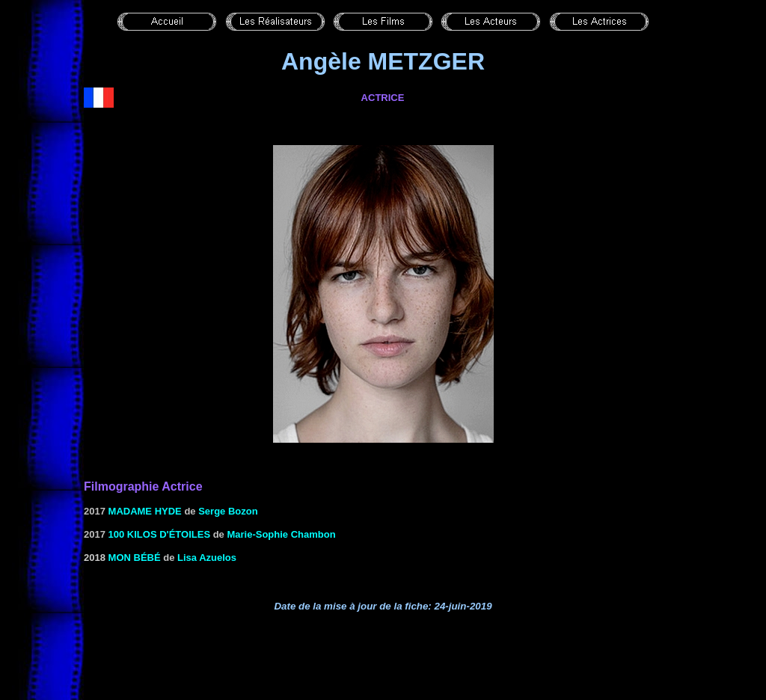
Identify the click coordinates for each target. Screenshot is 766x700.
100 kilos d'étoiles (160, 534)
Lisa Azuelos (207, 558)
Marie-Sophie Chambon (281, 534)
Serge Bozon (228, 511)
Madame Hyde (145, 511)
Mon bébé (135, 558)
